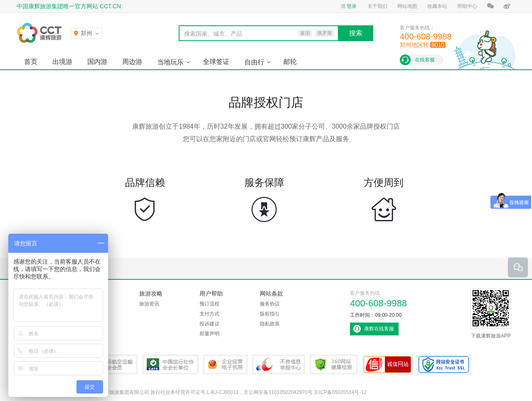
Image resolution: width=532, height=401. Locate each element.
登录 (352, 6)
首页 (31, 62)
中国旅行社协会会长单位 (170, 364)
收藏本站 (437, 6)
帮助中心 (467, 6)
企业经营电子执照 (225, 364)
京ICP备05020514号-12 (340, 392)
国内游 (97, 62)
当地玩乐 (170, 62)
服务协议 (270, 304)
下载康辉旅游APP (491, 313)
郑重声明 (209, 334)
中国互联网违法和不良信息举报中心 (278, 364)
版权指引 (270, 314)
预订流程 (209, 304)
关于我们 (377, 6)
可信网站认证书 (387, 364)
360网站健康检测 (334, 364)
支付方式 (209, 314)
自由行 (254, 62)
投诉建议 (209, 324)
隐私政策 (270, 324)
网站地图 (407, 6)
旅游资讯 (149, 304)
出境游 (62, 62)
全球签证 (216, 62)
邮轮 (290, 62)
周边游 (132, 62)
